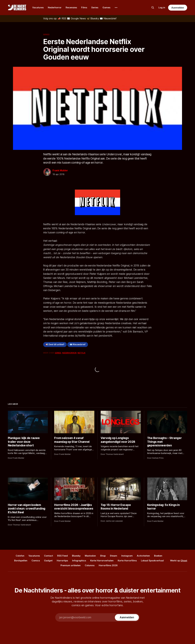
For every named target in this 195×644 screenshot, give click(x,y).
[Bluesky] (93, 18)
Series (95, 7)
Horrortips (62, 561)
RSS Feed (62, 556)
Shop (103, 556)
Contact (49, 556)
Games (106, 7)
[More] (116, 8)
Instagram (127, 556)
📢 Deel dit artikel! (55, 344)
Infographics (79, 561)
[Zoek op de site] (153, 8)
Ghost (184, 561)
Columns (90, 565)
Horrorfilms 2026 (108, 565)
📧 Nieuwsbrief (78, 344)
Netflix (82, 353)
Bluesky (76, 556)
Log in (162, 7)
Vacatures (38, 7)
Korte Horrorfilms (127, 561)
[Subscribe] (127, 617)
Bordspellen (21, 561)
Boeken (158, 556)
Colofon (20, 556)
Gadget (48, 561)
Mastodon (90, 556)
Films (84, 7)
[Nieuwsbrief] (108, 18)
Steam (113, 556)
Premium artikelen (71, 565)
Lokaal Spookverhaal (152, 561)
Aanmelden (178, 8)
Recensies (71, 7)
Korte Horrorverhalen (102, 561)
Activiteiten (143, 556)
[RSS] (62, 18)
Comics (36, 561)
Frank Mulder (60, 170)
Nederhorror (55, 7)
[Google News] (77, 18)
